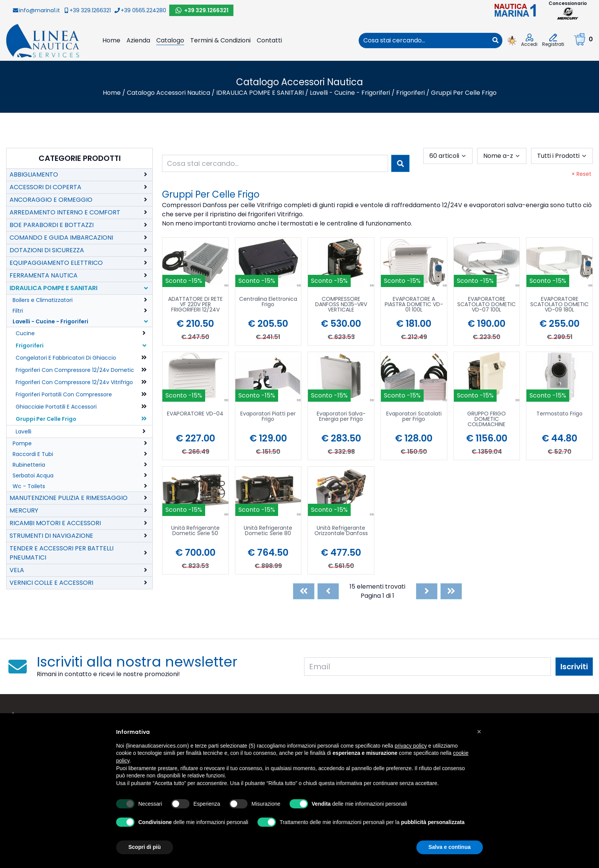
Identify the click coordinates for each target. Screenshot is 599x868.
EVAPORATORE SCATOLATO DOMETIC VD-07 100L (486, 305)
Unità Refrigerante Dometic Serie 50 (195, 531)
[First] (304, 591)
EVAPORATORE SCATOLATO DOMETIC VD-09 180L (559, 305)
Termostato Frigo (559, 414)
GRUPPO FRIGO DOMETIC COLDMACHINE (486, 419)
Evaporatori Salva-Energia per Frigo (341, 417)
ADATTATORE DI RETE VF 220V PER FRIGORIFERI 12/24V (195, 305)
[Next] (427, 591)
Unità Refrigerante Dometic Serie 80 (268, 531)
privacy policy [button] (411, 746)
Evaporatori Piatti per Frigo (268, 417)
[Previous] (328, 591)
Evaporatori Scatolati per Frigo (414, 417)
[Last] (451, 591)
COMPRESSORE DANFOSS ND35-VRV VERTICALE (341, 305)
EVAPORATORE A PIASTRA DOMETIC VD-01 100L (414, 305)
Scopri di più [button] (145, 847)
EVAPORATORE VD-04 (195, 414)
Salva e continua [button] (450, 847)
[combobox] (424, 41)
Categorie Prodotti (80, 158)
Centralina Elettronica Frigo (268, 302)
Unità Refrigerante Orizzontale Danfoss (341, 531)
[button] (479, 732)
